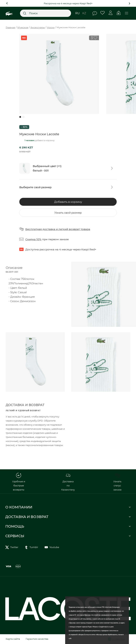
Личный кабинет (111, 13)
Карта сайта (13, 639)
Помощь (95, 13)
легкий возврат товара (74, 229)
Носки (51, 27)
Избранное (103, 13)
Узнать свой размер (68, 213)
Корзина (119, 13)
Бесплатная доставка (40, 229)
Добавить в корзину (68, 202)
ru (77, 13)
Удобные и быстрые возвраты (19, 482)
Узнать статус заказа (117, 482)
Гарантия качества (37, 639)
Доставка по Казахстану (68, 482)
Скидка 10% (33, 239)
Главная (10, 27)
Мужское (23, 27)
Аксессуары (38, 27)
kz (84, 13)
